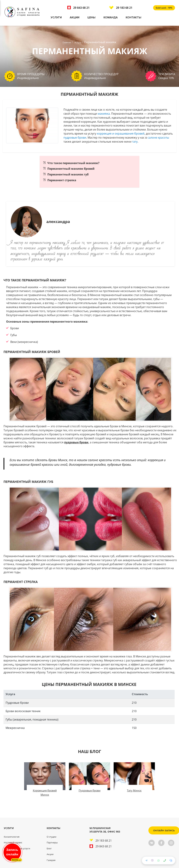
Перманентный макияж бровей (71, 169)
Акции (75, 17)
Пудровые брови (90, 790)
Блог (49, 848)
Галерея (51, 860)
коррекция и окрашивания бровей (121, 134)
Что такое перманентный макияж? (73, 163)
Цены (91, 17)
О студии (51, 837)
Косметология (12, 837)
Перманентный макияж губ (68, 174)
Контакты (133, 17)
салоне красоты (158, 138)
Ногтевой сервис (13, 842)
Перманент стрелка (62, 180)
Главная (67, 42)
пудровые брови (75, 138)
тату (135, 142)
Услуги (56, 17)
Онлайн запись (160, 831)
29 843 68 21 (78, 8)
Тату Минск (134, 790)
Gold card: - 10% (164, 8)
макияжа (104, 114)
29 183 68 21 (121, 8)
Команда (111, 17)
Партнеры (52, 842)
